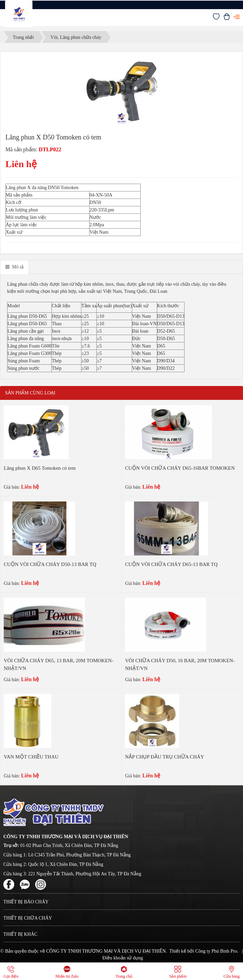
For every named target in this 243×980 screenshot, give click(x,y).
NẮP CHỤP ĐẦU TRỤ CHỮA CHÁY (165, 757)
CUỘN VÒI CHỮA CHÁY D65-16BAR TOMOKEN (180, 468)
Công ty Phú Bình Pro (216, 951)
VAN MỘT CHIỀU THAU (31, 757)
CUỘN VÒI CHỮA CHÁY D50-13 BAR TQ (50, 564)
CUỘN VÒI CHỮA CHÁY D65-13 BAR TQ (171, 564)
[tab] (15, 267)
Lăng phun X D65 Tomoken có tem (40, 468)
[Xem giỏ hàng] (227, 18)
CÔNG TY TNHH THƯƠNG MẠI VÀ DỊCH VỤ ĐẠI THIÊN (106, 951)
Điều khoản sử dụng (123, 958)
